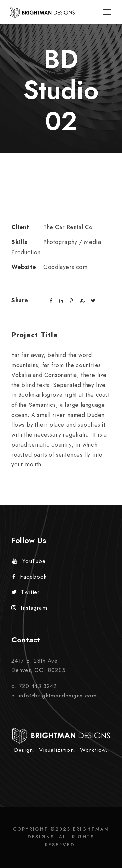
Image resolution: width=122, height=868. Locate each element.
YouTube (29, 561)
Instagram (29, 608)
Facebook (30, 577)
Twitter (26, 592)
